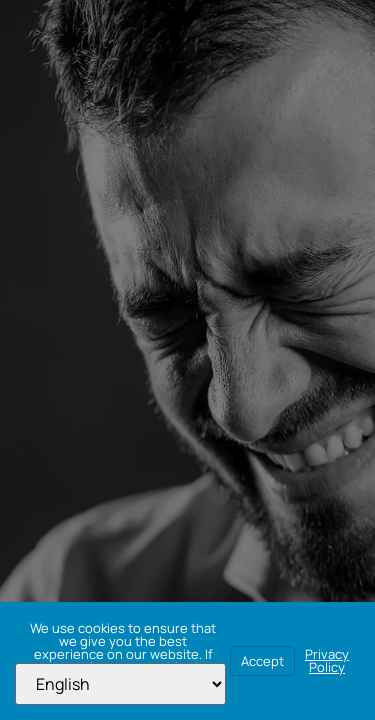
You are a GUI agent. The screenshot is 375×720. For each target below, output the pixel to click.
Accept (262, 661)
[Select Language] (120, 684)
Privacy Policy (327, 660)
